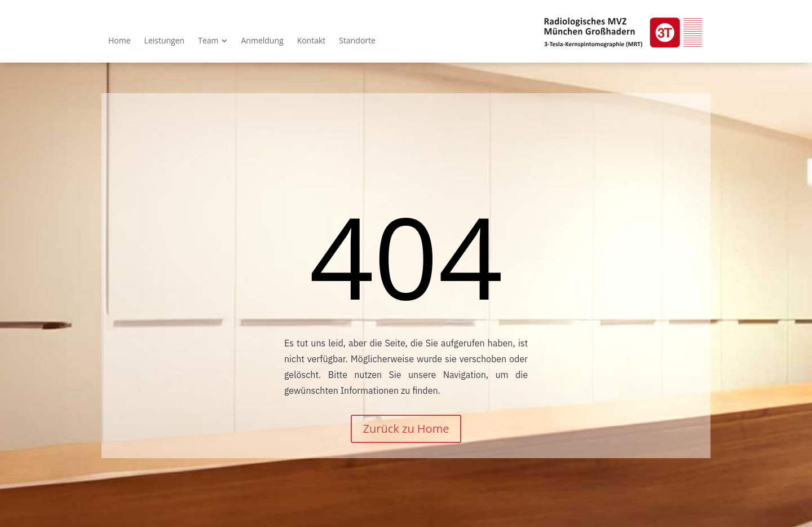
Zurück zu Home (406, 429)
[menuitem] (120, 41)
